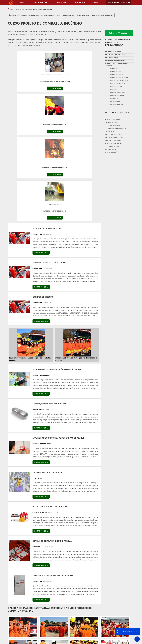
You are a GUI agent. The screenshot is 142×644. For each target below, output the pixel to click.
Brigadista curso (112, 58)
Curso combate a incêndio (115, 93)
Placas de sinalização (113, 143)
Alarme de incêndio (112, 119)
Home (120, 616)
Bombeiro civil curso (113, 52)
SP (35, 572)
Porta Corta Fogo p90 (82, 624)
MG (25, 572)
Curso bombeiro (111, 69)
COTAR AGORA (20, 90)
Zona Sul (45, 592)
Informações (41, 3)
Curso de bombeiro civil (114, 105)
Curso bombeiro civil (113, 72)
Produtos (61, 3)
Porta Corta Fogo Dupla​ (83, 627)
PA (87, 572)
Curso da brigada (112, 99)
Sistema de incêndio (113, 146)
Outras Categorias (117, 113)
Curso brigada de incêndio (115, 84)
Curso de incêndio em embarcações (103, 15)
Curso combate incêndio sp (115, 96)
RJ (19, 572)
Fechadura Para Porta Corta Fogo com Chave (92, 630)
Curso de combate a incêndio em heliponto (41, 15)
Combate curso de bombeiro (116, 61)
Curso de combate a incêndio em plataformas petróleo (73, 15)
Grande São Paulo (67, 592)
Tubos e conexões (112, 152)
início (23, 3)
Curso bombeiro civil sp (114, 75)
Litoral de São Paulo (82, 592)
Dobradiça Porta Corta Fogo (85, 621)
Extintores (109, 131)
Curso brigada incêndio (114, 87)
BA (62, 572)
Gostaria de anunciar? (118, 3)
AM (82, 572)
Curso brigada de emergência (116, 81)
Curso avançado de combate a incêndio (116, 65)
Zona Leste (54, 592)
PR (41, 572)
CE (68, 572)
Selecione (12, 572)
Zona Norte (25, 592)
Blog (97, 3)
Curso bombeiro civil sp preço (117, 78)
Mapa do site (123, 627)
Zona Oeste (35, 592)
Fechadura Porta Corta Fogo (86, 619)
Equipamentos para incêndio (116, 128)
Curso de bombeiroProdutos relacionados (117, 42)
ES (30, 572)
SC (46, 572)
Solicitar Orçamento (119, 33)
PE (57, 572)
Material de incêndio (113, 140)
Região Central (13, 592)
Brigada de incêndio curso (115, 55)
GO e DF (75, 572)
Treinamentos (110, 149)
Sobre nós (80, 3)
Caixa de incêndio (112, 122)
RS (52, 572)
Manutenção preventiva (114, 137)
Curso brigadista (112, 90)
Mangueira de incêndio (114, 134)
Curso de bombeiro (112, 102)
